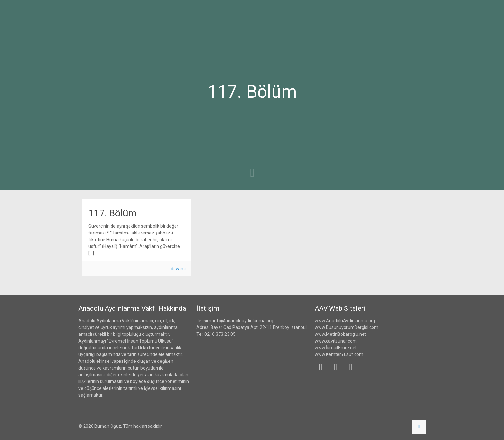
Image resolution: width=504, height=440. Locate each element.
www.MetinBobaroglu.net (340, 334)
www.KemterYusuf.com (339, 354)
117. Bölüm (113, 213)
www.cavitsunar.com (336, 341)
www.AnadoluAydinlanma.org (345, 321)
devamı (178, 269)
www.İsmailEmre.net (336, 348)
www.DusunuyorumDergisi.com (346, 327)
